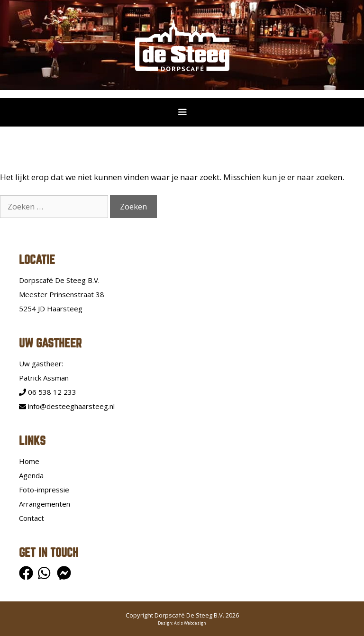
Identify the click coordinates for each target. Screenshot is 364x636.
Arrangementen (45, 504)
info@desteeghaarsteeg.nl (67, 406)
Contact (32, 518)
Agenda (31, 475)
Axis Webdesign (190, 623)
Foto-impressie (44, 490)
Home (29, 461)
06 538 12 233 (48, 392)
